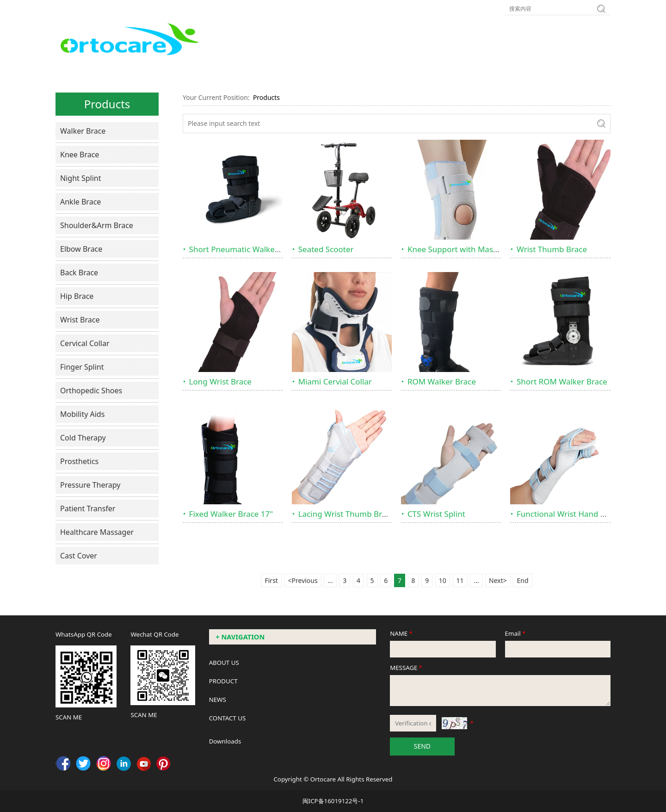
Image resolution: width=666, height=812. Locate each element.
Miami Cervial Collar (335, 381)
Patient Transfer (88, 508)
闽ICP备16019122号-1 (333, 801)
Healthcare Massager (97, 532)
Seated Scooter (326, 249)
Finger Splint (82, 367)
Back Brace (79, 273)
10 (443, 580)
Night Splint (81, 178)
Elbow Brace (81, 249)
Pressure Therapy (90, 485)
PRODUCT (223, 681)
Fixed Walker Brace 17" (231, 514)
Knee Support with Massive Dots (467, 249)
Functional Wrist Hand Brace (569, 514)
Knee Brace (80, 155)
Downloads (225, 741)
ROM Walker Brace (442, 381)
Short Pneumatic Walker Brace (245, 249)
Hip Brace (77, 296)
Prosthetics (79, 461)
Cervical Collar (85, 343)
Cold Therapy (83, 438)
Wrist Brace (80, 320)
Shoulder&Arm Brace (97, 225)
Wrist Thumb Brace (552, 249)
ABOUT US (224, 663)
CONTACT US (228, 718)
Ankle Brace (80, 202)
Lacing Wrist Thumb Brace (346, 514)
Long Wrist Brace (220, 381)
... (330, 580)
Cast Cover (79, 556)
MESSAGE (407, 668)
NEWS (218, 700)
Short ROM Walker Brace (562, 381)
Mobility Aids (82, 414)
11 (460, 580)
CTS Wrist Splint (436, 514)
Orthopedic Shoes (91, 391)
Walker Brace (83, 131)
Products (266, 97)
